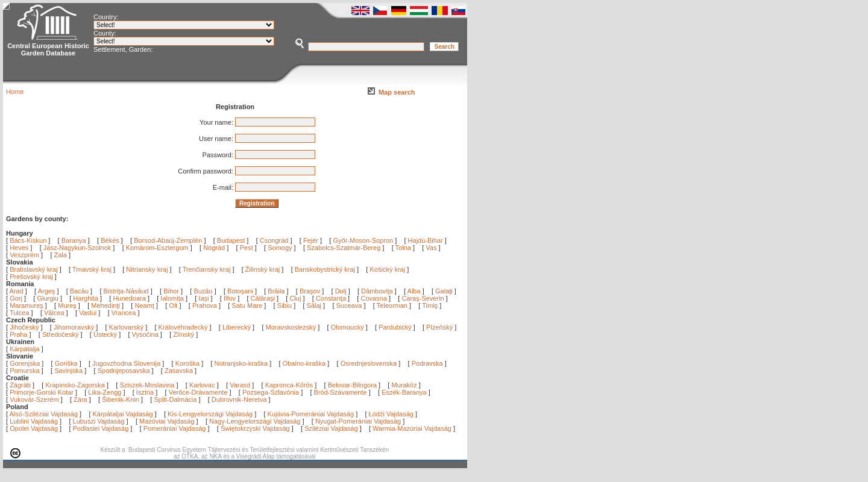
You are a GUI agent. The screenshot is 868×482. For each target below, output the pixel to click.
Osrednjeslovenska (369, 363)
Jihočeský (24, 327)
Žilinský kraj (264, 269)
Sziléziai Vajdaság (331, 428)
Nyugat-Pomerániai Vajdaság (358, 421)
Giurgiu (49, 298)
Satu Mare (248, 305)
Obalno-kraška (304, 363)
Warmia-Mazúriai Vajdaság (412, 428)
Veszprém (24, 255)
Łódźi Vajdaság (391, 414)
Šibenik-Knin (121, 399)
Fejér (311, 240)
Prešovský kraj (31, 277)
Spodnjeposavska (124, 371)
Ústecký (105, 334)
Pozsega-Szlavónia (271, 392)
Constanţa (332, 298)
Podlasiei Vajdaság (101, 428)
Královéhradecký (183, 327)
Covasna (374, 298)
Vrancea (125, 313)
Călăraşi (264, 298)
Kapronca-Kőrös (289, 385)
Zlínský (184, 334)
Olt (174, 305)
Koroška (187, 363)
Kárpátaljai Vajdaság (123, 414)
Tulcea (20, 313)
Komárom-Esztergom (157, 248)
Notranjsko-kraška (241, 363)
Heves (19, 248)
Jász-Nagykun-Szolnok (77, 248)
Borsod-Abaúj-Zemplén (168, 240)
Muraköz (404, 385)
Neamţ (145, 305)
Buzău (204, 291)
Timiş (431, 305)
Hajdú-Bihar (426, 240)
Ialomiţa (173, 298)
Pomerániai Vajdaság (175, 428)
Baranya (74, 240)
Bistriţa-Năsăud (127, 291)
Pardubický (395, 327)
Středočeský (61, 334)
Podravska (427, 363)
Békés (110, 240)
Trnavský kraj (93, 269)
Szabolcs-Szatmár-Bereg (344, 248)
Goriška (66, 363)
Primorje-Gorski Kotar (42, 392)
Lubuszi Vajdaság (99, 421)
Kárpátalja (25, 349)
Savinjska (68, 371)
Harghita (86, 298)
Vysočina (145, 334)
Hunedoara (130, 298)
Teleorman (393, 305)
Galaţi (445, 291)
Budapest (231, 240)
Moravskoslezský (291, 327)
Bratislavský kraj (33, 269)
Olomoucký (348, 327)
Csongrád (274, 240)
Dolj (342, 291)
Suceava (350, 305)
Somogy (280, 248)
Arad (17, 291)
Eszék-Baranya (404, 392)
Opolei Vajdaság (34, 428)
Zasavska (179, 371)
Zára (80, 399)
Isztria (145, 392)
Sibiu (286, 305)
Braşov (311, 291)
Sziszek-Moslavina (147, 385)
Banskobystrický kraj (325, 269)
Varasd (240, 385)
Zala (61, 255)
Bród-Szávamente (341, 392)
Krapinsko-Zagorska (75, 385)
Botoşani (241, 291)
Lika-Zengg (105, 392)
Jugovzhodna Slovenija (126, 363)
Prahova (206, 305)
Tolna (403, 248)
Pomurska (26, 371)
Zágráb (21, 385)
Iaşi (204, 298)
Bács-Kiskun (28, 240)
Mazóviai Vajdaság (167, 421)
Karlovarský (126, 327)
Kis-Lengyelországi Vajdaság (210, 414)
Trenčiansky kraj (207, 269)
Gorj (17, 298)
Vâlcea (55, 313)
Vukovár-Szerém (34, 399)
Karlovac (202, 385)
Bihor (172, 291)
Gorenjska (25, 363)
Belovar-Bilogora (352, 385)
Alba (415, 291)
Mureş (68, 305)
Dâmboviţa (378, 291)
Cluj (296, 298)
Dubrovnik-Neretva (239, 399)
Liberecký (237, 327)
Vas (431, 248)
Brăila (277, 291)
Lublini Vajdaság (34, 421)
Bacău (80, 291)
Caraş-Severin (423, 298)
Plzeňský (439, 327)
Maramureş (27, 305)
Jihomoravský (74, 327)
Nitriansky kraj (147, 269)
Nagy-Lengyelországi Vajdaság (255, 421)
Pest (247, 248)
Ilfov (231, 298)
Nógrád (214, 248)
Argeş (48, 291)
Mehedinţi (106, 305)
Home (15, 92)
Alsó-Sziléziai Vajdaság (44, 414)
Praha (18, 334)
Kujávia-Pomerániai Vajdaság (311, 414)
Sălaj (315, 305)
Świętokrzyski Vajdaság (255, 428)
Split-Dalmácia (175, 399)
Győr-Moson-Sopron (363, 240)
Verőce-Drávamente (198, 392)
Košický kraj (387, 269)
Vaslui (89, 313)
